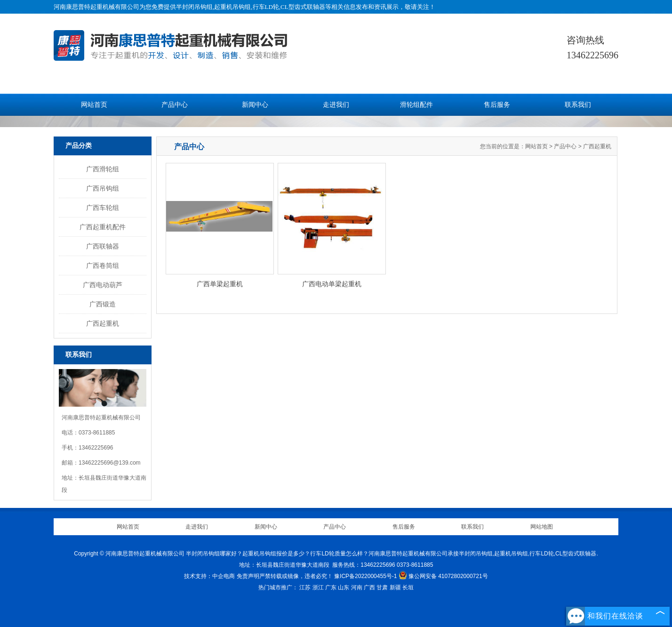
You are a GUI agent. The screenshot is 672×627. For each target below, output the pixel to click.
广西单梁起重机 (220, 284)
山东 (344, 587)
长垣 (408, 587)
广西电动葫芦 (103, 285)
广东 (331, 587)
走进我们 (336, 105)
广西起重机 (103, 323)
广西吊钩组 (103, 188)
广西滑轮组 (103, 169)
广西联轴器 (103, 246)
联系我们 (578, 105)
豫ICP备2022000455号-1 (365, 576)
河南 (357, 587)
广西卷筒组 (103, 265)
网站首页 (94, 105)
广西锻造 (103, 304)
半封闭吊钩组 (194, 7)
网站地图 (542, 527)
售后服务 (497, 105)
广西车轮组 (103, 208)
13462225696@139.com (110, 463)
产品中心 (175, 105)
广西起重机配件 (103, 227)
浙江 (318, 587)
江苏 (305, 587)
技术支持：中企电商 (209, 576)
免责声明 (248, 576)
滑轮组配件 (416, 105)
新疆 (395, 587)
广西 (369, 587)
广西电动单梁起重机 (332, 284)
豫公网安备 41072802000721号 (443, 576)
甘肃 (382, 587)
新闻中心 (255, 105)
